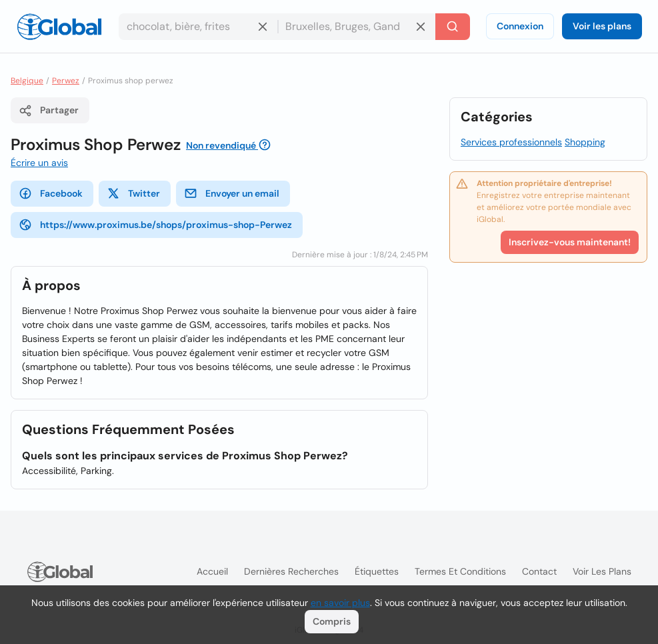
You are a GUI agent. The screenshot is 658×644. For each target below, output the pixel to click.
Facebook (51, 193)
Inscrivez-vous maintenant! (570, 242)
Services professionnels (511, 142)
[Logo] (59, 27)
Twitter (133, 193)
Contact (539, 571)
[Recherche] (453, 27)
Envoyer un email (232, 193)
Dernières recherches (291, 571)
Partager (49, 111)
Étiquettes (377, 571)
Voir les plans (602, 26)
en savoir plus (340, 603)
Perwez (66, 81)
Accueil (212, 571)
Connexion (520, 26)
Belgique (27, 81)
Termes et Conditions (460, 571)
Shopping (585, 142)
